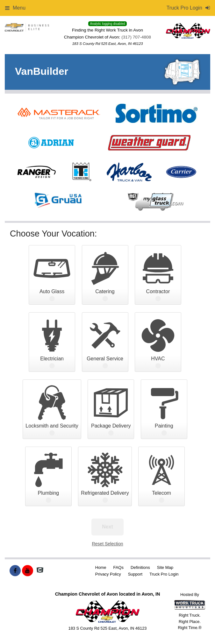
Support (135, 574)
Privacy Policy (108, 574)
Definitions (140, 567)
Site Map (165, 567)
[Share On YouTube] (28, 571)
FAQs (118, 567)
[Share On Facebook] (15, 571)
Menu (15, 8)
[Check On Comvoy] (40, 571)
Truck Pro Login (164, 574)
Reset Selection (107, 544)
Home (101, 567)
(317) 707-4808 (136, 37)
